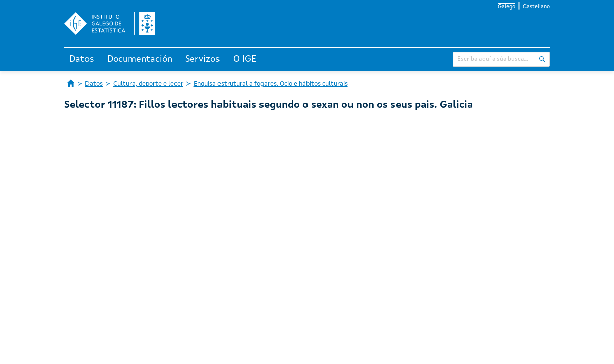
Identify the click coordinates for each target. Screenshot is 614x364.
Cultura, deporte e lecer (148, 84)
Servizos (203, 59)
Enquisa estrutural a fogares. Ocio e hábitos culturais (271, 84)
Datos (82, 59)
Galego (507, 7)
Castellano (536, 7)
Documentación (140, 59)
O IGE (245, 59)
